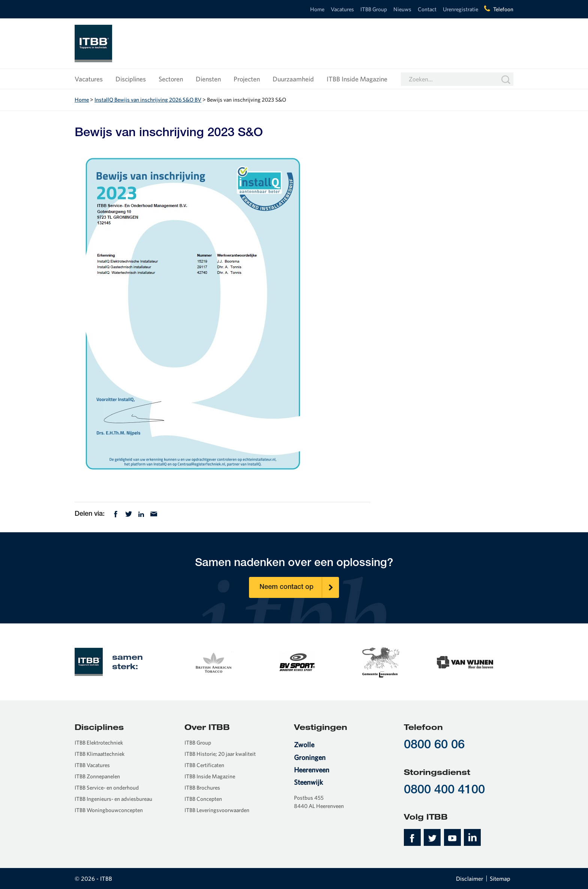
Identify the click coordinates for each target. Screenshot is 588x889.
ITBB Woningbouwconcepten (109, 810)
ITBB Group (374, 9)
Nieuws (402, 9)
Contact (427, 9)
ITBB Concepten (203, 799)
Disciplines (131, 79)
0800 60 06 (434, 746)
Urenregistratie (460, 9)
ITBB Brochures (202, 788)
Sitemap (500, 878)
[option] (213, 661)
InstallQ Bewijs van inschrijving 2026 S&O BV (148, 100)
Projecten (247, 79)
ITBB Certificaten (204, 765)
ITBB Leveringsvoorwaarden (217, 810)
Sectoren (171, 79)
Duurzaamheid (293, 79)
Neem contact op (299, 587)
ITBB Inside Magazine (357, 79)
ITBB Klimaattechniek (100, 754)
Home (317, 9)
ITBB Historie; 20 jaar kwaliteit (220, 754)
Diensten (208, 79)
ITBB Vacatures (92, 765)
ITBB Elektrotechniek (99, 743)
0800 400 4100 (444, 791)
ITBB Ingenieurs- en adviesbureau (113, 799)
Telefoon (503, 9)
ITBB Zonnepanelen (97, 776)
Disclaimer (470, 878)
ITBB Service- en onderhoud (107, 788)
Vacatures (342, 9)
